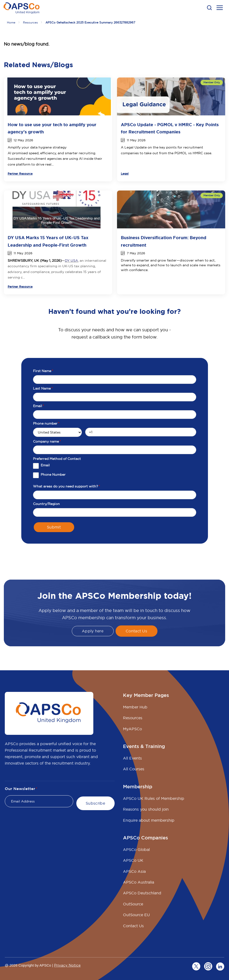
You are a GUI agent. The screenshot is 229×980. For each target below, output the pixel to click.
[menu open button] (220, 8)
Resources (30, 22)
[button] (209, 8)
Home (11, 22)
